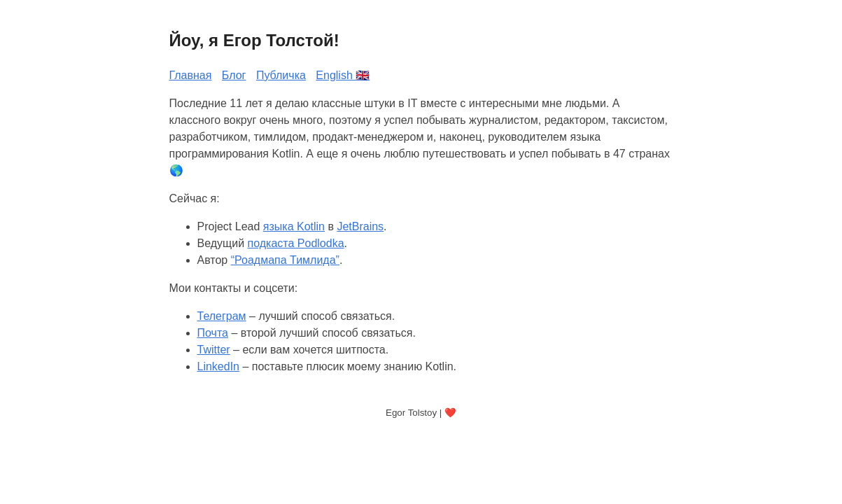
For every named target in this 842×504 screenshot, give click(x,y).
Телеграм (222, 316)
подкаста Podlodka (296, 243)
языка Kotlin (294, 226)
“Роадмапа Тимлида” (285, 260)
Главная (191, 75)
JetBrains (360, 226)
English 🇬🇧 (343, 75)
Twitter (214, 350)
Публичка (281, 75)
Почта (213, 333)
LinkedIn (219, 366)
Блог (234, 75)
